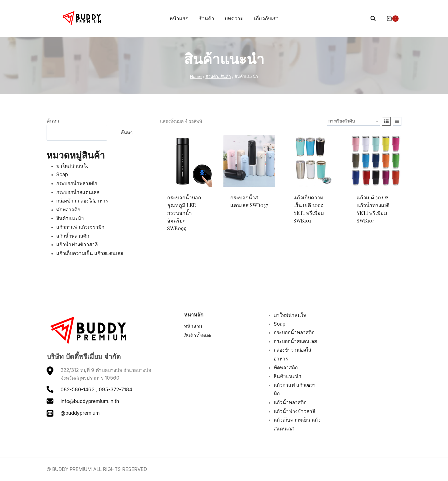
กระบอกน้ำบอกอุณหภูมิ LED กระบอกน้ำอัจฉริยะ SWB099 (184, 213)
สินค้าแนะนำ (70, 218)
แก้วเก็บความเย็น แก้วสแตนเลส (90, 253)
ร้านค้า (207, 18)
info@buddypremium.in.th (90, 401)
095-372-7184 (116, 390)
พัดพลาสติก (68, 210)
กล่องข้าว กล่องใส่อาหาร (82, 201)
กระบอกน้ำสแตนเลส (78, 192)
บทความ (234, 18)
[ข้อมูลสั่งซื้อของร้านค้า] (353, 121)
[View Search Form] (373, 18)
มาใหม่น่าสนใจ (72, 166)
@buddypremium (80, 413)
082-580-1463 (78, 390)
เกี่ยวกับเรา (266, 18)
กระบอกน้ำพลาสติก (77, 183)
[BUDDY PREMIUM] (82, 18)
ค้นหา (53, 121)
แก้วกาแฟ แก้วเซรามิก (80, 227)
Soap (62, 175)
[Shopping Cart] (390, 19)
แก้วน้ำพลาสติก (73, 236)
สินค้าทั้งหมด (198, 336)
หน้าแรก (179, 18)
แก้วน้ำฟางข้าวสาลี (77, 244)
